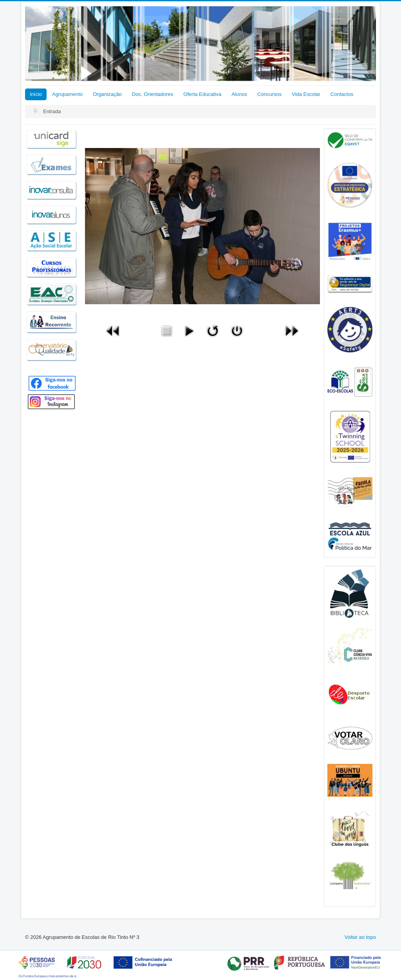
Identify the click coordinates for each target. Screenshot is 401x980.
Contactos (342, 94)
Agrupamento (67, 94)
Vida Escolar (306, 94)
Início (36, 94)
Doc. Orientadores (153, 94)
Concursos (269, 94)
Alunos (239, 94)
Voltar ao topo (360, 937)
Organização (107, 94)
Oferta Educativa (202, 94)
